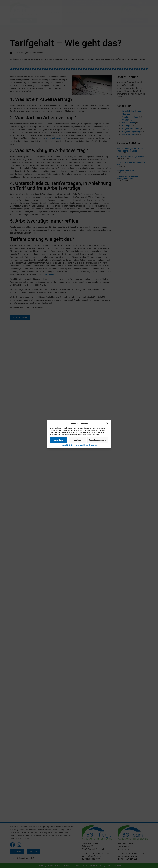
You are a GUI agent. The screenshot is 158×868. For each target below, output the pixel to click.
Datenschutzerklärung (81, 445)
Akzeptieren (58, 440)
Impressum (93, 445)
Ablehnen (77, 440)
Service (71, 13)
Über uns (85, 13)
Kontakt (105, 13)
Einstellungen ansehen (98, 440)
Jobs (96, 13)
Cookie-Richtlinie (67, 445)
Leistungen (56, 13)
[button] (107, 423)
